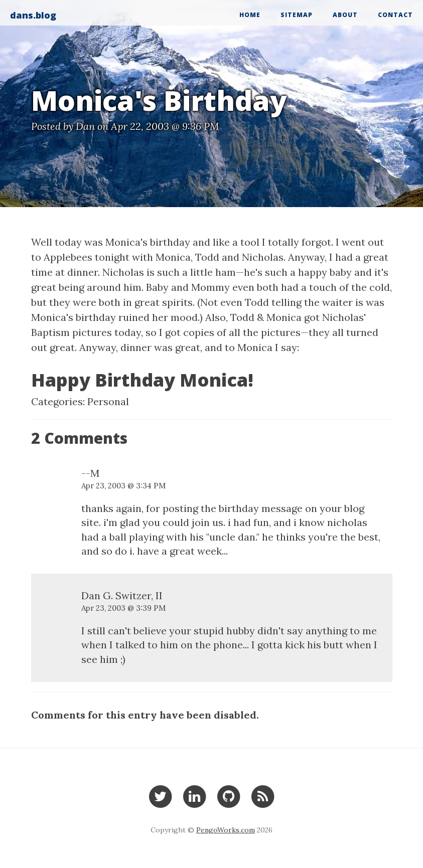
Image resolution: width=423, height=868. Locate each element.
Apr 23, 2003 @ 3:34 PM (123, 486)
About (345, 15)
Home (250, 15)
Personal (108, 401)
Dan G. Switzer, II (122, 595)
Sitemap (297, 15)
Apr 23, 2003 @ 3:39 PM (123, 608)
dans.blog (33, 15)
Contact (395, 15)
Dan (85, 126)
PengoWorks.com (226, 830)
